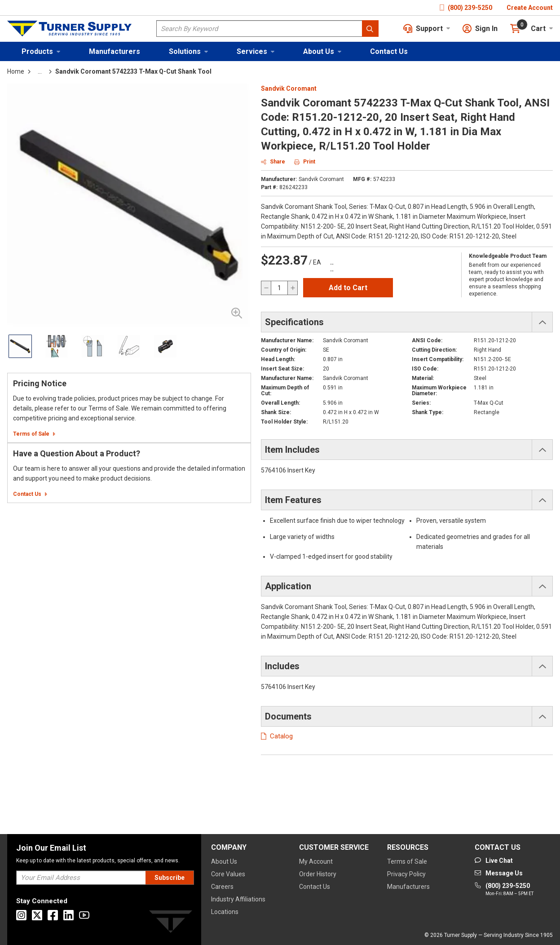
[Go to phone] (504, 890)
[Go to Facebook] (53, 915)
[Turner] (171, 923)
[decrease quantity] (266, 288)
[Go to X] (37, 915)
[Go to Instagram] (21, 915)
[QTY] (279, 288)
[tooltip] (40, 71)
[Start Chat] (494, 861)
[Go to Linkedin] (68, 915)
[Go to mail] (499, 873)
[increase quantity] (292, 288)
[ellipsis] (40, 71)
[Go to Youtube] (84, 915)
